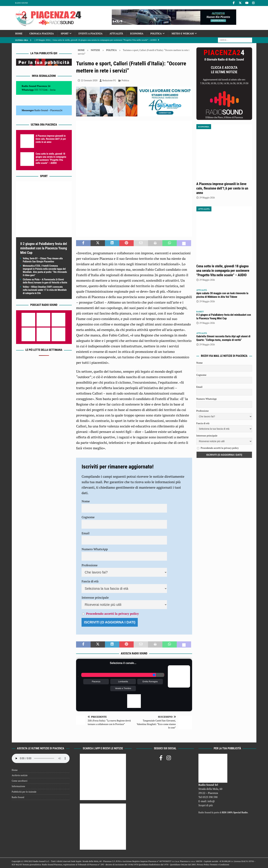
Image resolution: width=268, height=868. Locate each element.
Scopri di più (206, 805)
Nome (86, 501)
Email (85, 533)
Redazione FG (109, 80)
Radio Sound (22, 3)
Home (19, 33)
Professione (89, 565)
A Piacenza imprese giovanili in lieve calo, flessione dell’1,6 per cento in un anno (51, 139)
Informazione (18, 786)
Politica (156, 33)
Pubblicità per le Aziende (24, 792)
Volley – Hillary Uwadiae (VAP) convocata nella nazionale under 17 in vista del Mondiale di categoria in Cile (45, 290)
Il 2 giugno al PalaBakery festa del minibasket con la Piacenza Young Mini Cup (44, 248)
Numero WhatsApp (95, 549)
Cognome (88, 517)
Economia (137, 33)
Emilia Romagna (150, 682)
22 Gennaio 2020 (89, 80)
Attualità (116, 33)
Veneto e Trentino (123, 688)
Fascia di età (90, 581)
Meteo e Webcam (183, 33)
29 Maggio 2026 (207, 198)
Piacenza (96, 682)
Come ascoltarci (20, 781)
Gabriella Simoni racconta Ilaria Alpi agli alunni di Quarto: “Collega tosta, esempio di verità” (223, 338)
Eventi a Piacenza (91, 33)
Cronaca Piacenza (42, 33)
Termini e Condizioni (219, 864)
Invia (53, 90)
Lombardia (123, 682)
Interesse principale (95, 597)
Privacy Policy (203, 864)
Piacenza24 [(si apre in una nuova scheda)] (56, 110)
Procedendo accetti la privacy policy (112, 614)
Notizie (95, 50)
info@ (211, 801)
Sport (65, 33)
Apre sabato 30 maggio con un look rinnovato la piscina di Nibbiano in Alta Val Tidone (222, 295)
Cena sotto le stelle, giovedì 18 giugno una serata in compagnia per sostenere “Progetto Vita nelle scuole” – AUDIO (223, 271)
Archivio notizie (20, 775)
